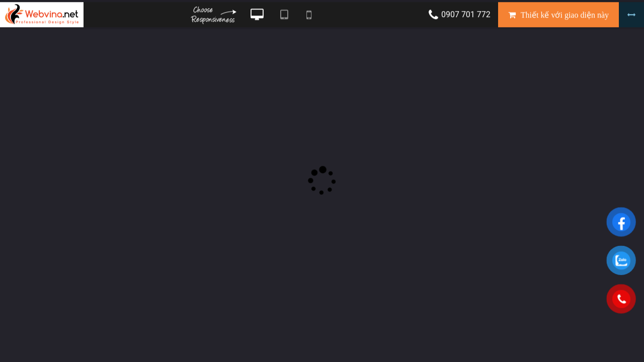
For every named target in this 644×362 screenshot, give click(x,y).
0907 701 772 (466, 16)
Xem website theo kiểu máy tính (257, 17)
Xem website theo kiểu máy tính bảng (284, 17)
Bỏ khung (631, 17)
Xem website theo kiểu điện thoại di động (309, 17)
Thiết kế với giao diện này (565, 17)
